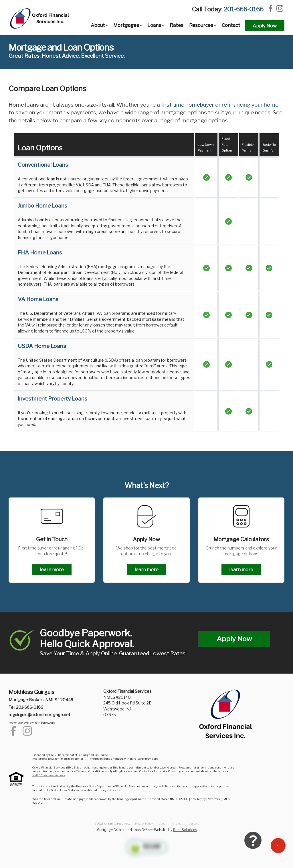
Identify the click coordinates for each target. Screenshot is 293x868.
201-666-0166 (244, 9)
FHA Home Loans (40, 253)
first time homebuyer (188, 105)
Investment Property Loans (53, 399)
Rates (177, 25)
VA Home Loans (38, 299)
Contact (231, 25)
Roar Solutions (185, 830)
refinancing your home (250, 105)
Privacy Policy (144, 824)
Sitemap (178, 824)
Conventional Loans (43, 165)
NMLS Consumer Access (49, 775)
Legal (163, 824)
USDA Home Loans (42, 346)
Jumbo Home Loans (42, 206)
